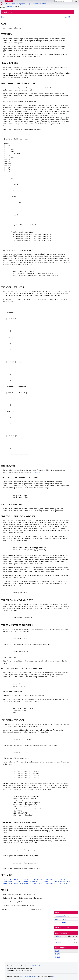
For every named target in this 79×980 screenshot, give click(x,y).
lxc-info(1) (13, 883)
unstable (58, 942)
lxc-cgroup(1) (59, 881)
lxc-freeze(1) (25, 883)
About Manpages (18, 4)
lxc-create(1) (15, 879)
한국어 (57, 957)
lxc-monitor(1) (35, 881)
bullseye (9, 7)
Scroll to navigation (10, 12)
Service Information (39, 4)
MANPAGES (9, 1)
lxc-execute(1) (8, 881)
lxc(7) (4, 17)
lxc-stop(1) (63, 879)
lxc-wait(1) (47, 881)
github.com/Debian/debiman (28, 976)
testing (57, 939)
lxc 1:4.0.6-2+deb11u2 (35, 966)
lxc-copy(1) (26, 879)
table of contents (62, 927)
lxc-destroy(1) (39, 879)
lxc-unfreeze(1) (38, 883)
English (58, 951)
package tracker (61, 919)
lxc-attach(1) (52, 883)
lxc (13, 7)
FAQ (28, 4)
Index (8, 4)
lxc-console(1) (22, 881)
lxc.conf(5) (37, 472)
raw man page (60, 922)
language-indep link (62, 916)
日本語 (57, 954)
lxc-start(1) (51, 879)
